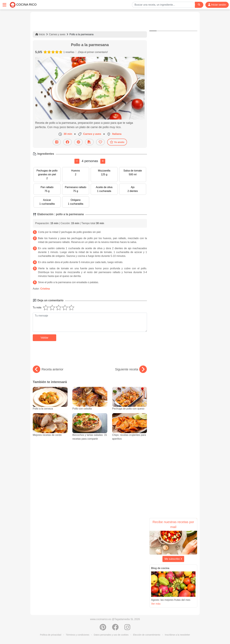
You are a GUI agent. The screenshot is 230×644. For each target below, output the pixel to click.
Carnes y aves (57, 34)
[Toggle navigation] (4, 5)
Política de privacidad (51, 635)
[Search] (199, 5)
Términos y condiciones (78, 635)
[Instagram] (127, 629)
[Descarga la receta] (89, 142)
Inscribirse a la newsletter (177, 635)
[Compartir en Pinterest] (78, 142)
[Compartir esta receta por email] (57, 142)
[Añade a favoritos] (100, 142)
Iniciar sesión (217, 5)
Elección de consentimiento (147, 635)
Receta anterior (48, 369)
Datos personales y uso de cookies (111, 635)
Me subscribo (173, 559)
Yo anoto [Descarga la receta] (117, 142)
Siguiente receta (131, 369)
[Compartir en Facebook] (67, 142)
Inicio (40, 34)
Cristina (45, 289)
